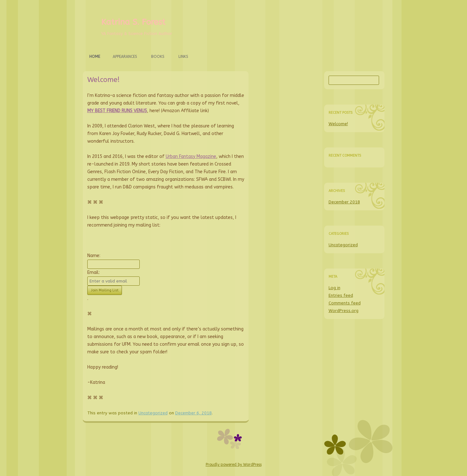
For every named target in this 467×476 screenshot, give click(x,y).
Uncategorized (153, 413)
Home (95, 57)
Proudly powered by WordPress (234, 465)
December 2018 (344, 202)
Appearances (125, 57)
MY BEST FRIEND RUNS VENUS (117, 111)
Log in (334, 288)
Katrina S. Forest (133, 22)
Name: (94, 256)
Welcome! (103, 80)
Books (158, 57)
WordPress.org (344, 311)
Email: (93, 272)
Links (183, 57)
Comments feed (345, 303)
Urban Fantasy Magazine (191, 156)
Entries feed (341, 295)
